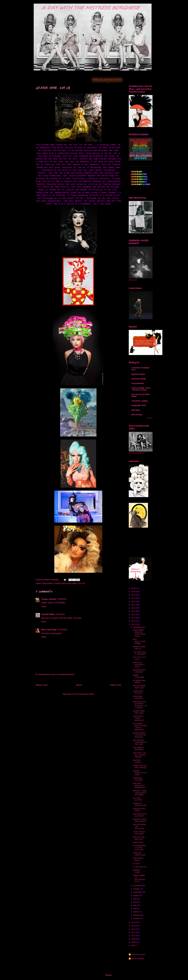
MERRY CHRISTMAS (138, 676)
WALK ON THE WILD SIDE (139, 838)
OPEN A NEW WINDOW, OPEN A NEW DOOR (139, 633)
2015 (133, 624)
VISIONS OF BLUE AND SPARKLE (140, 820)
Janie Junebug (137, 415)
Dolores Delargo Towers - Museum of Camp (141, 389)
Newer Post (42, 685)
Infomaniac (136, 410)
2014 (133, 922)
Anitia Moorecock (138, 954)
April (135, 908)
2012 (133, 929)
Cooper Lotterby (49, 599)
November (138, 886)
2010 (133, 936)
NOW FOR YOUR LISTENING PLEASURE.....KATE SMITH (140, 705)
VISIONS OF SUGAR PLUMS (140, 804)
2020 (133, 608)
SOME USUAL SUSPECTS (138, 692)
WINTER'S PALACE (137, 761)
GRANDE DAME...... (137, 871)
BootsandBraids (138, 383)
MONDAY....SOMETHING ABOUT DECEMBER (140, 793)
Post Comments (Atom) (84, 694)
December (138, 627)
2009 (133, 939)
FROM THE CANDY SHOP (139, 854)
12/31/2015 (62, 630)
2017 (133, 618)
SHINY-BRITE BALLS (138, 859)
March (136, 912)
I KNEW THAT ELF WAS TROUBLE (140, 766)
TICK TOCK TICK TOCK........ (139, 658)
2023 (133, 598)
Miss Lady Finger (49, 630)
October (137, 889)
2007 (133, 945)
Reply (44, 606)
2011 (133, 932)
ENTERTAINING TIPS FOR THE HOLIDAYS (139, 735)
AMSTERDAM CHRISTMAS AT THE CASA (140, 742)
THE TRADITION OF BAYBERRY (139, 653)
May (135, 905)
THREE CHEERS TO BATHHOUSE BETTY (139, 878)
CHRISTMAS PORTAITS (138, 697)
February (137, 915)
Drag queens (48, 583)
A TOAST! (137, 864)
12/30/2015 (62, 599)
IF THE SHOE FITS (140, 867)
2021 (133, 605)
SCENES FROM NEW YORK (139, 712)
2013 (133, 926)
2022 (133, 601)
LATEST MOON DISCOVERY (139, 833)
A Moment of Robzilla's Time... (140, 369)
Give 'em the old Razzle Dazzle (140, 395)
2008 (133, 942)
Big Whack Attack (138, 374)
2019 (133, 611)
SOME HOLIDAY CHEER (139, 810)
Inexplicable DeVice (139, 405)
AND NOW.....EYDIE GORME (139, 641)
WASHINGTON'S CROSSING (139, 671)
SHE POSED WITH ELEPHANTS (140, 815)
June (135, 902)
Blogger (109, 975)
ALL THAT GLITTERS (138, 799)
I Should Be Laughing (140, 401)
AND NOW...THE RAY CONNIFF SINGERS (139, 755)
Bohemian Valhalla (138, 379)
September (138, 892)
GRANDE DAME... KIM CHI (140, 648)
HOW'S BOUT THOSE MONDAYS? (138, 718)
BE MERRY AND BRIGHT (139, 681)
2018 (133, 614)
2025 (133, 592)
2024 (133, 595)
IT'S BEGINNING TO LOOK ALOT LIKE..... (139, 848)
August (136, 895)
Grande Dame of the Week (66, 583)
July (135, 899)
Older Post (116, 685)
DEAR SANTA (138, 842)
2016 (133, 621)
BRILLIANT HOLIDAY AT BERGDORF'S (139, 785)
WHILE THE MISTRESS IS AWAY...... (139, 665)
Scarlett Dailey (48, 614)
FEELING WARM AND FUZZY (139, 687)
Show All (150, 418)
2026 (133, 588)
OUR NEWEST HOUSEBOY (138, 749)
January (136, 918)
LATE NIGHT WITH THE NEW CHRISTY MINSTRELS (140, 727)
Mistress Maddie (138, 959)
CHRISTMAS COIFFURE (138, 779)
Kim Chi (82, 583)
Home (79, 685)
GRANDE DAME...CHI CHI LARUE (140, 773)
